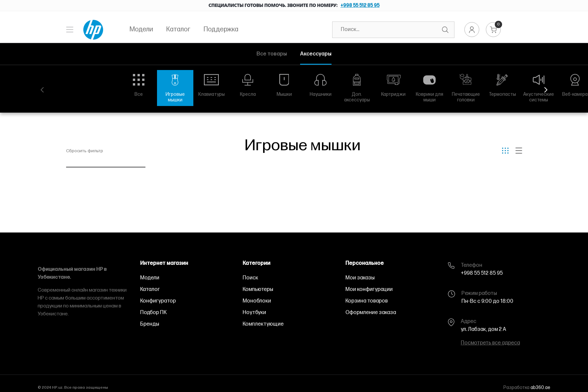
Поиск (250, 278)
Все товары (272, 54)
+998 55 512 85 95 (360, 5)
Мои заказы (360, 278)
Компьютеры (258, 289)
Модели (141, 29)
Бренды (150, 324)
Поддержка (221, 29)
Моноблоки (257, 301)
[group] (139, 85)
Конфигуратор (158, 301)
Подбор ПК (153, 313)
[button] (546, 90)
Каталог (178, 29)
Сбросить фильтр (85, 151)
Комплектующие (263, 324)
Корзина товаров (367, 301)
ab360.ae (540, 388)
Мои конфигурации (369, 289)
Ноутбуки (254, 313)
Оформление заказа (371, 313)
